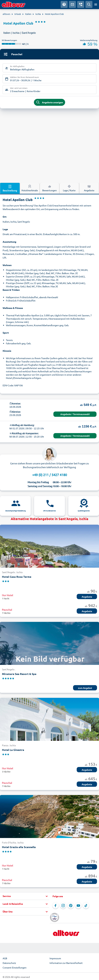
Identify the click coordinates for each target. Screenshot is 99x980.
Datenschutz (9, 963)
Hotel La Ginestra (13, 750)
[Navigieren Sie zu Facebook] (56, 906)
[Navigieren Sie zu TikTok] (86, 906)
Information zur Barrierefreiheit (66, 963)
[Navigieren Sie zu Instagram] (63, 906)
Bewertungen (49, 188)
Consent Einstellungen (15, 967)
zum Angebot (85, 688)
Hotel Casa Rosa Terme (17, 577)
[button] (25, 896)
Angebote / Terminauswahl (75, 414)
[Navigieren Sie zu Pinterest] (71, 906)
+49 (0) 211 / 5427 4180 (50, 475)
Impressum (55, 958)
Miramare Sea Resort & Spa (19, 674)
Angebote (89, 188)
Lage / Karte (69, 188)
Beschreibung (10, 188)
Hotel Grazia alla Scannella (19, 847)
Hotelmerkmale (30, 188)
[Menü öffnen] (96, 4)
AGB (5, 958)
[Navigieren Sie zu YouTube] (78, 906)
